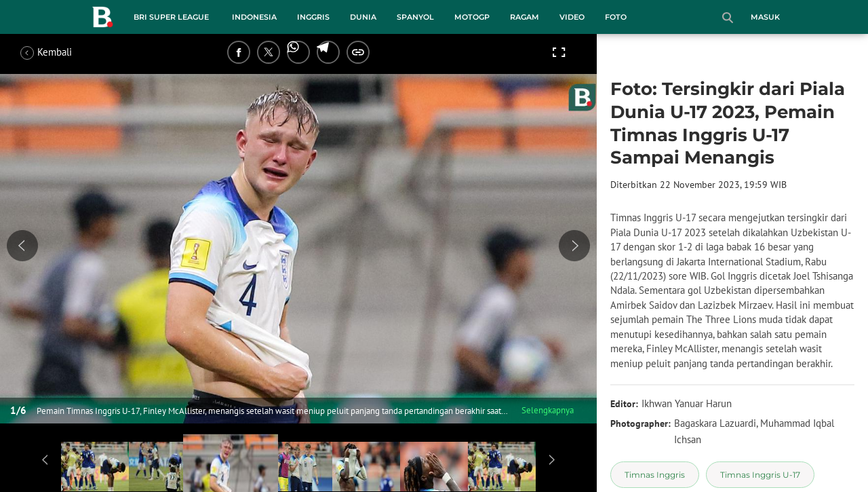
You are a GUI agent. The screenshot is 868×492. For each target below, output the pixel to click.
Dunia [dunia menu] (363, 17)
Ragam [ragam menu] (525, 17)
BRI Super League (171, 17)
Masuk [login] (765, 17)
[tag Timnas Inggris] (655, 475)
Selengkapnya (548, 410)
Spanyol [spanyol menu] (415, 17)
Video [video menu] (572, 17)
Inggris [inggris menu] (313, 17)
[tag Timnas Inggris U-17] (760, 475)
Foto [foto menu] (616, 17)
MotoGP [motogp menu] (472, 17)
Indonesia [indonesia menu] (254, 17)
